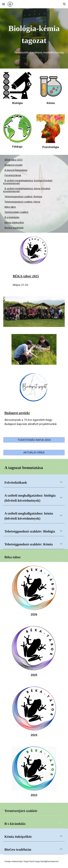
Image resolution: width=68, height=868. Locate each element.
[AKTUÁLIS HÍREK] (34, 452)
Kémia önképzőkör (14, 223)
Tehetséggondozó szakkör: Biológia (23, 197)
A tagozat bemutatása (16, 170)
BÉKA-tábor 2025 (13, 160)
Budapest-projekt (13, 165)
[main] (34, 34)
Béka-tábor (10, 207)
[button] (4, 4)
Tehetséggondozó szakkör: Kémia (22, 202)
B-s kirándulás (12, 217)
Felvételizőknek (13, 175)
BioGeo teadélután (14, 228)
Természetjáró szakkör (16, 212)
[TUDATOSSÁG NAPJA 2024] (34, 440)
